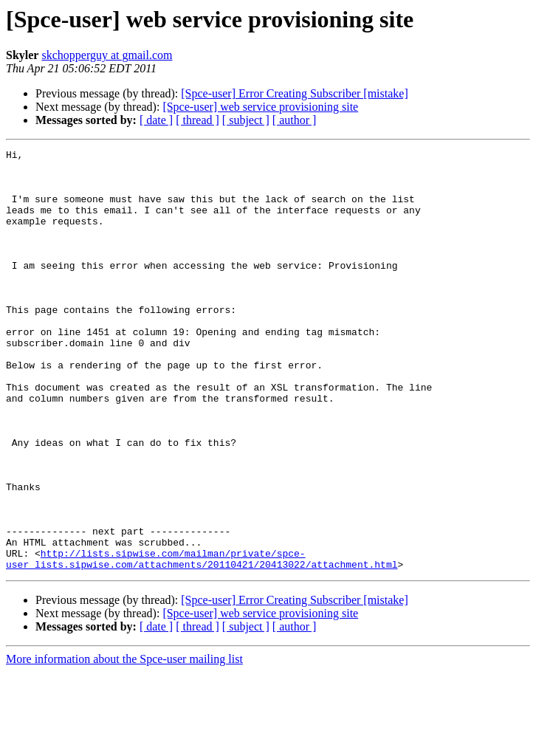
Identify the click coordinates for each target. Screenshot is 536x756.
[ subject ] (246, 120)
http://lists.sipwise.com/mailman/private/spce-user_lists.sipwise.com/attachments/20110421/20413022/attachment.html (202, 642)
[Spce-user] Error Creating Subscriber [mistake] (294, 93)
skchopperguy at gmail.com (107, 55)
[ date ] (156, 120)
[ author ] (295, 120)
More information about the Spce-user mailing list (124, 743)
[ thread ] (197, 120)
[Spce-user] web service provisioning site (260, 107)
